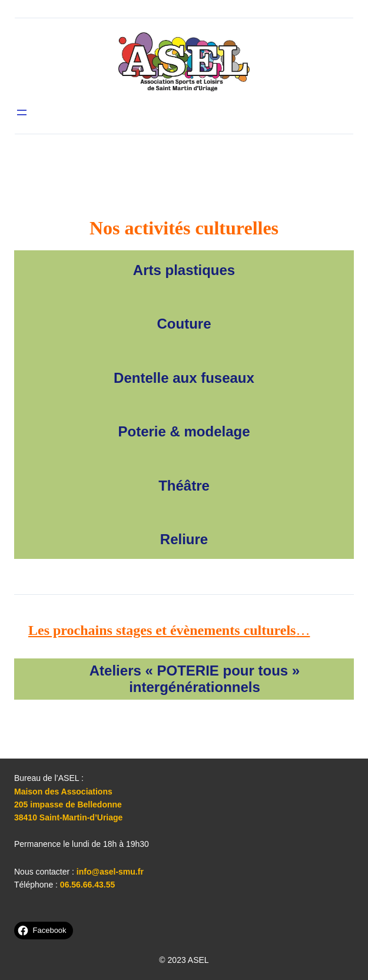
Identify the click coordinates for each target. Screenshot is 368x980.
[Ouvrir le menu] (22, 112)
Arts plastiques (184, 270)
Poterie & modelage (184, 431)
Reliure (184, 539)
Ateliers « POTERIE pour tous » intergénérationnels (195, 679)
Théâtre (184, 486)
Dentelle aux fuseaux (184, 378)
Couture (184, 324)
